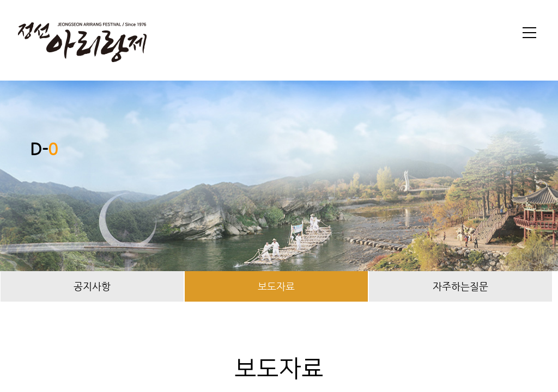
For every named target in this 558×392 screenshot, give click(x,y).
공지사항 (92, 286)
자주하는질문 (460, 286)
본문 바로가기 (0, 0)
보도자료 (276, 286)
